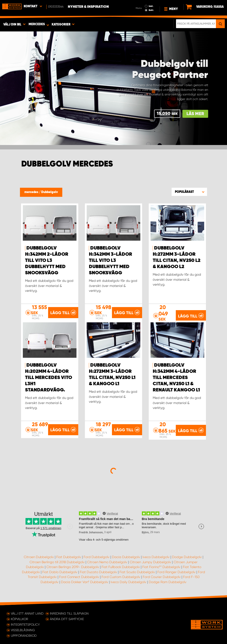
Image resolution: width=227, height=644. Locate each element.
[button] (189, 192)
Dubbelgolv (50, 192)
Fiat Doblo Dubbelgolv (60, 572)
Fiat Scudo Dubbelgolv (137, 572)
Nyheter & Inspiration (88, 7)
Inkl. (151, 6)
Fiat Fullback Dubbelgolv (121, 567)
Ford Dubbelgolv (97, 557)
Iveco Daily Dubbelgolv (128, 582)
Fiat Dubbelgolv (69, 557)
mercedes (32, 192)
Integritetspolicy (25, 625)
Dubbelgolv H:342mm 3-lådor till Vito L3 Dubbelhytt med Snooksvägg (111, 261)
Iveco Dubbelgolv (156, 557)
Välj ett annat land (27, 613)
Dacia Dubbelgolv (126, 557)
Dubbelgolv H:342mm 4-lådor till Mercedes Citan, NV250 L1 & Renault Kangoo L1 (176, 378)
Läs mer (195, 114)
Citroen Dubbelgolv (39, 557)
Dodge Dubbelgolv (187, 557)
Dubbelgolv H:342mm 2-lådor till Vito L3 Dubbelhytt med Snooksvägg (47, 261)
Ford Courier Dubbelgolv (162, 577)
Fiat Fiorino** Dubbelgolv (161, 567)
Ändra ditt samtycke (67, 619)
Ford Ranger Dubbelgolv (176, 572)
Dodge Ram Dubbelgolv (168, 582)
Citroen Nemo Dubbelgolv (107, 562)
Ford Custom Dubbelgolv (121, 577)
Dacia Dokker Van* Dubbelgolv (85, 582)
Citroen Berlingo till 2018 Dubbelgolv (57, 562)
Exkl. (151, 10)
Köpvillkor (20, 619)
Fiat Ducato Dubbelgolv (98, 572)
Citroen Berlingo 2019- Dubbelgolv (73, 567)
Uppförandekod (24, 636)
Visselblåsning (23, 630)
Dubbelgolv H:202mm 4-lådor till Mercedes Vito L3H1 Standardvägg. (49, 378)
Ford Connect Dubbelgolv (79, 577)
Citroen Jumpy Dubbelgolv (150, 562)
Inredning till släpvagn (69, 613)
